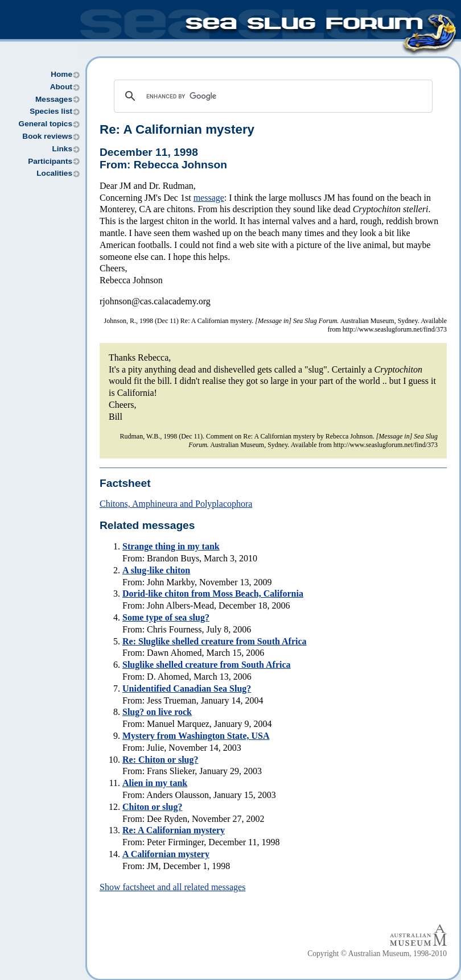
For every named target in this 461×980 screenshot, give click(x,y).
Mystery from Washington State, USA (196, 736)
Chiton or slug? (153, 807)
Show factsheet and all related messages (172, 887)
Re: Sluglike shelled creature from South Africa (215, 641)
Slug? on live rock (157, 712)
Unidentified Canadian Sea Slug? (187, 689)
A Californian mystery (166, 854)
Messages (54, 99)
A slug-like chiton (156, 570)
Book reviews (47, 136)
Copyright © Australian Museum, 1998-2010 (377, 954)
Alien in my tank (155, 783)
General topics (46, 124)
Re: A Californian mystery (177, 129)
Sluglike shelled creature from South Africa (207, 665)
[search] (271, 96)
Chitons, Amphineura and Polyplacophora (176, 504)
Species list (51, 111)
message (209, 198)
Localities (54, 173)
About (61, 87)
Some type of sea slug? (166, 617)
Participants (50, 161)
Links (62, 149)
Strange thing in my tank (171, 546)
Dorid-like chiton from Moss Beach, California (213, 594)
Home (61, 74)
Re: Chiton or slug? (160, 760)
